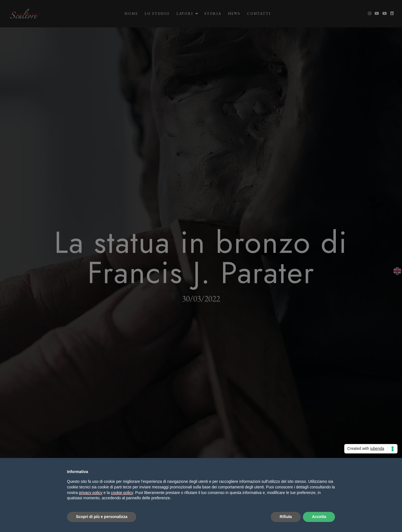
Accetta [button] (319, 517)
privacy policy (91, 493)
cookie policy (122, 493)
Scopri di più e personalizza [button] (102, 517)
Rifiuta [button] (286, 517)
